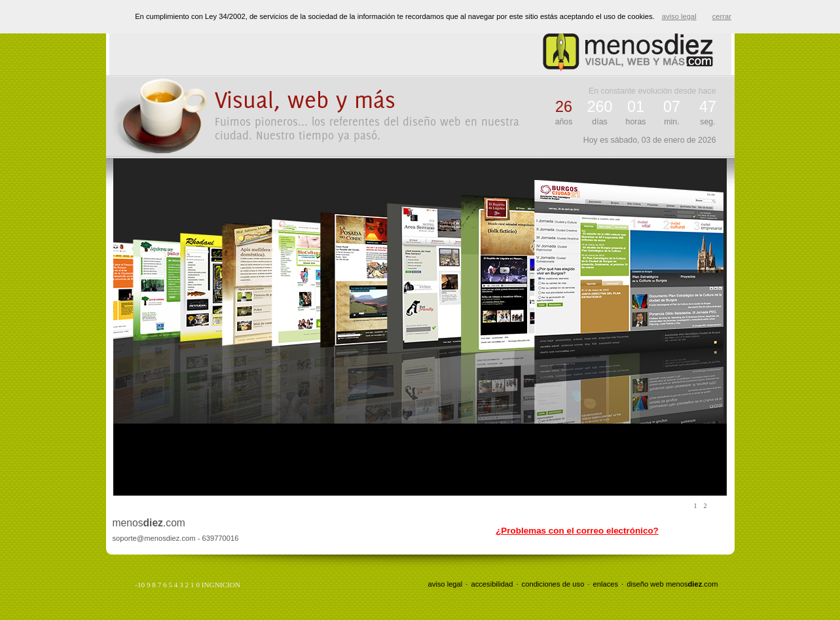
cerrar (722, 16)
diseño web (645, 584)
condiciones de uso (553, 584)
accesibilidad (492, 584)
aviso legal (445, 584)
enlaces (606, 584)
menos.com (692, 584)
